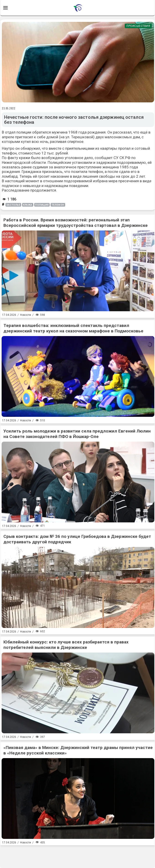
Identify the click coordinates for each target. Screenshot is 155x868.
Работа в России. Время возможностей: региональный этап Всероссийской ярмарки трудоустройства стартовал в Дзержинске (76, 223)
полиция (42, 205)
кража (28, 205)
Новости (26, 315)
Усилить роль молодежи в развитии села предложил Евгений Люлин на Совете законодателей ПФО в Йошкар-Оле (77, 434)
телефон (58, 205)
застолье (13, 205)
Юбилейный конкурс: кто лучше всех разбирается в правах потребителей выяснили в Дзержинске (66, 645)
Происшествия (138, 26)
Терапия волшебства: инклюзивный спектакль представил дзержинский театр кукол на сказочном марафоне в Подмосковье (73, 328)
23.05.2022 (9, 108)
